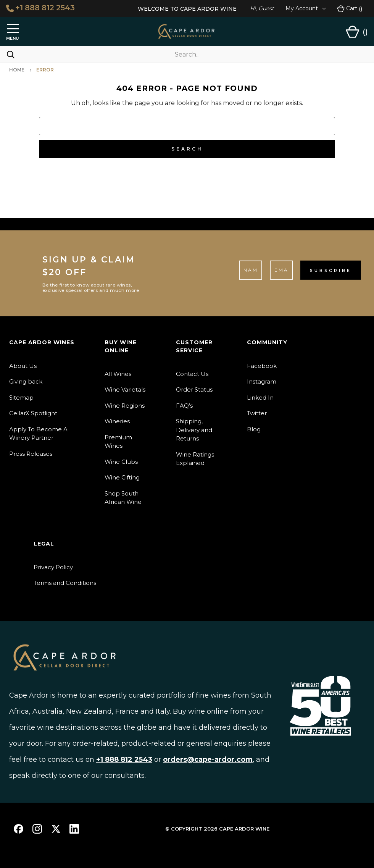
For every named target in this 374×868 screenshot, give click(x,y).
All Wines (118, 374)
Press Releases (31, 454)
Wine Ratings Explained (195, 459)
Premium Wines (118, 442)
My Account (305, 8)
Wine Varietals (125, 389)
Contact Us (192, 374)
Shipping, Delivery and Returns (194, 430)
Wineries (117, 421)
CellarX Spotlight (33, 413)
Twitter (257, 413)
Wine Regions (125, 406)
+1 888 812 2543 (41, 8)
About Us (23, 366)
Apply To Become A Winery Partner (38, 434)
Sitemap (21, 398)
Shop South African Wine (123, 498)
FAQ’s (184, 406)
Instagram (262, 381)
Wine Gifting (122, 477)
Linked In (260, 398)
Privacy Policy (53, 567)
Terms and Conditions (65, 583)
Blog (254, 429)
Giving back (26, 381)
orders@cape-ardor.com (208, 759)
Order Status (194, 389)
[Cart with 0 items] (357, 32)
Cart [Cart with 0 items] (350, 9)
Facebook (262, 366)
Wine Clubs (121, 462)
